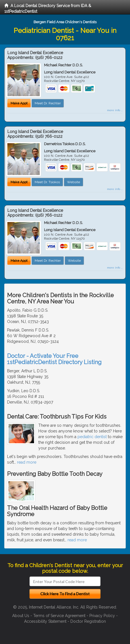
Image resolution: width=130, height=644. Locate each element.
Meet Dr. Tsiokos (47, 182)
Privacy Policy (102, 616)
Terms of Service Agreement (59, 616)
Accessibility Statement (45, 621)
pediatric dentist (92, 437)
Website (74, 182)
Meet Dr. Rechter (48, 103)
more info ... (115, 110)
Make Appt (19, 103)
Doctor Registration (88, 621)
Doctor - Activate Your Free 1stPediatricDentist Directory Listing (54, 359)
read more (27, 462)
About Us (21, 616)
